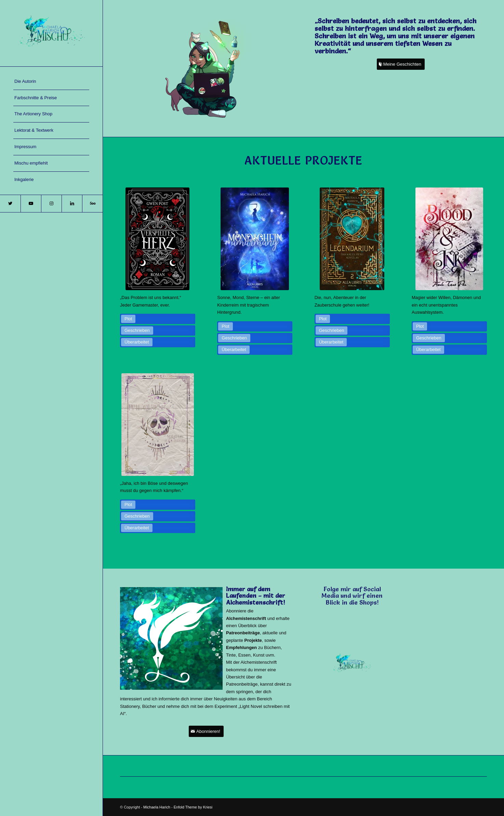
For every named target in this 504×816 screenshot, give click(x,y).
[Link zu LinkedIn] (72, 204)
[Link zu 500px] (92, 204)
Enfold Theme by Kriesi (193, 807)
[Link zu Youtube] (31, 204)
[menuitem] (51, 82)
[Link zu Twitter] (10, 204)
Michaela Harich (157, 807)
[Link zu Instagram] (51, 204)
